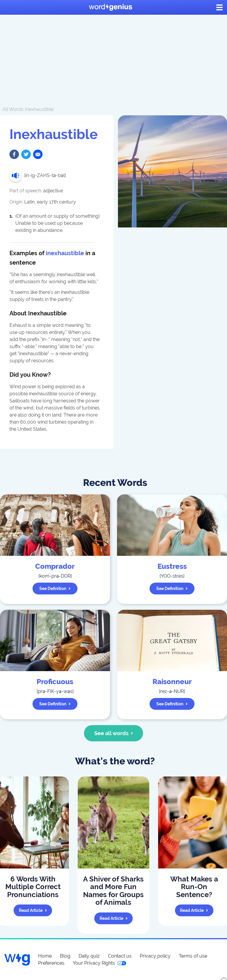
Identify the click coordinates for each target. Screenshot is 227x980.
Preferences (51, 963)
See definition (55, 589)
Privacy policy (155, 956)
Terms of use (193, 956)
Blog (65, 956)
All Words (13, 109)
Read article (33, 910)
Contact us (120, 956)
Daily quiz (89, 956)
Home (45, 956)
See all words (114, 733)
